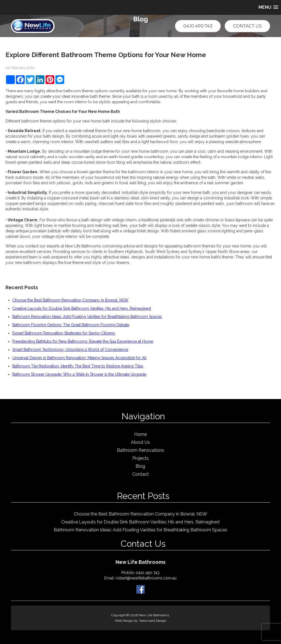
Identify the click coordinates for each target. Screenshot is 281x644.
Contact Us (247, 26)
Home (140, 434)
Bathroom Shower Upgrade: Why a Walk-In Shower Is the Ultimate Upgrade (79, 374)
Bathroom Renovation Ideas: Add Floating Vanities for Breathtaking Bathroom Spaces (87, 317)
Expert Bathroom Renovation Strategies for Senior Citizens (64, 333)
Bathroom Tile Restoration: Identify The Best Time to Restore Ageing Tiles (78, 366)
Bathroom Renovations (140, 450)
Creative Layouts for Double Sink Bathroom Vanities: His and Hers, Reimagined (82, 308)
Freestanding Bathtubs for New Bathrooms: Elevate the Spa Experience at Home (83, 341)
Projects (140, 458)
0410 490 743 (198, 26)
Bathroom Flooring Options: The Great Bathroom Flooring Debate (71, 325)
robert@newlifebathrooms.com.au (146, 578)
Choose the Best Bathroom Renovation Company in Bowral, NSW (70, 300)
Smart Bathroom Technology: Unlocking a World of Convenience (70, 350)
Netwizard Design (153, 621)
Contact (140, 474)
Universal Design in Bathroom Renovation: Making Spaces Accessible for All (79, 358)
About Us (140, 442)
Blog (140, 466)
